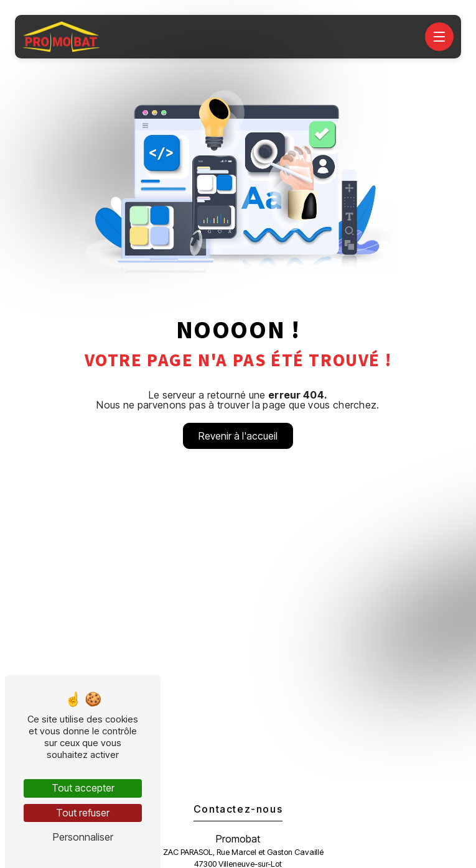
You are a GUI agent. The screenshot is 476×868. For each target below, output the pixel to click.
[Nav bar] (439, 37)
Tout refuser (83, 813)
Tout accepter (83, 788)
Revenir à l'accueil (238, 436)
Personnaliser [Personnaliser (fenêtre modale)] (83, 837)
